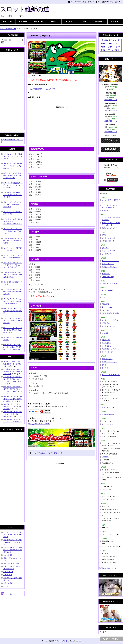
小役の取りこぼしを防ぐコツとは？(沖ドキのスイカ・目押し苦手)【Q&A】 (13, 265)
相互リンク (115, 22)
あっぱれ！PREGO (108, 408)
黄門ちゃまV (106, 340)
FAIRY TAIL (106, 310)
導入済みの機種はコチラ (108, 568)
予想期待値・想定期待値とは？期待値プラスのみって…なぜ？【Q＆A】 (13, 379)
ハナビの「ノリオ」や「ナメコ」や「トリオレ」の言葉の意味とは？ (13, 166)
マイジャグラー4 (108, 424)
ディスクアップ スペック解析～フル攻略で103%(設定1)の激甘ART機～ (13, 301)
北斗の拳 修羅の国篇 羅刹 (111, 313)
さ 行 (118, 43)
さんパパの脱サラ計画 (11, 563)
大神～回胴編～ (107, 359)
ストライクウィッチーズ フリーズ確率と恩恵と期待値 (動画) (13, 195)
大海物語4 (105, 304)
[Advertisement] (61, 126)
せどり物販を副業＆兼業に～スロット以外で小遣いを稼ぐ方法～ (13, 414)
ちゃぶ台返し (106, 346)
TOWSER (105, 457)
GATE (104, 235)
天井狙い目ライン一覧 (111, 40)
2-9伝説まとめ (8, 572)
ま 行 (103, 50)
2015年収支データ (111, 121)
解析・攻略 (38, 22)
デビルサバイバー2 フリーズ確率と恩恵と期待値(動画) (13, 311)
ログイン (120, 2)
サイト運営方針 (76, 2)
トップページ (8, 22)
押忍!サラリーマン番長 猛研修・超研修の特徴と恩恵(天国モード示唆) (13, 176)
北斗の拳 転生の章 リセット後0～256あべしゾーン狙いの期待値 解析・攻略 (13, 221)
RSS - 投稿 (7, 594)
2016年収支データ (111, 110)
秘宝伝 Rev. (106, 323)
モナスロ (105, 368)
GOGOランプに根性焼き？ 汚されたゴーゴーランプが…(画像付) (13, 185)
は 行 (118, 47)
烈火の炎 (105, 211)
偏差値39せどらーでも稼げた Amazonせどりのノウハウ (13, 542)
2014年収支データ (111, 132)
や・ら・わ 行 (114, 50)
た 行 (103, 47)
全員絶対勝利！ (9, 583)
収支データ (100, 22)
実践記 (54, 22)
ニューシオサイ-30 (108, 251)
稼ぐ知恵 (69, 22)
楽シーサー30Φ (107, 307)
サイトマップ (89, 2)
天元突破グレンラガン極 (110, 349)
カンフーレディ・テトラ (110, 261)
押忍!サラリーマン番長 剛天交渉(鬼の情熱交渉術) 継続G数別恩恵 (13, 330)
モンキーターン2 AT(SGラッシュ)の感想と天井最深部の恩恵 (13, 320)
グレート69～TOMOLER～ (111, 375)
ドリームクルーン (108, 264)
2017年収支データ (111, 100)
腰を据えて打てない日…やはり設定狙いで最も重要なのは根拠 (13, 399)
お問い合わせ (109, 2)
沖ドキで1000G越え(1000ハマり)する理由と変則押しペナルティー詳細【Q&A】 (13, 347)
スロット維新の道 (25, 9)
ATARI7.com (8, 575)
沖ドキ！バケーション (109, 362)
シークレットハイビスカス (111, 320)
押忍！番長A (106, 274)
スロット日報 (8, 555)
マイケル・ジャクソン (109, 267)
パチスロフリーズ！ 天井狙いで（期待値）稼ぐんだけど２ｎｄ (13, 550)
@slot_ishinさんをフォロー (39, 424)
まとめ (38, 453)
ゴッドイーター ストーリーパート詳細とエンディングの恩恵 (13, 231)
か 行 (110, 43)
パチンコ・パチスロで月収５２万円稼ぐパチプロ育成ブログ (13, 535)
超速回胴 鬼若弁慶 (108, 241)
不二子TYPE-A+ (107, 290)
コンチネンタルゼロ (109, 238)
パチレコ (6, 586)
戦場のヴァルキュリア (109, 228)
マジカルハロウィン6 (109, 326)
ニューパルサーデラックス (52, 453)
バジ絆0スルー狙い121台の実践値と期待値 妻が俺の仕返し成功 (13, 364)
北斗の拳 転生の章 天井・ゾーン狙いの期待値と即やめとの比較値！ (13, 275)
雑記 (84, 22)
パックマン (106, 297)
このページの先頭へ (112, 639)
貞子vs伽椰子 (106, 343)
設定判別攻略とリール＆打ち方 (43, 89)
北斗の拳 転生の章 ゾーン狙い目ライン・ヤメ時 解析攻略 (13, 241)
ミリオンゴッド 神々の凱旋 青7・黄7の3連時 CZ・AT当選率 (14, 156)
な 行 (110, 47)
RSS (99, 2)
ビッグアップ (106, 254)
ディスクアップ (107, 352)
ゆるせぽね (106, 333)
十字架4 (105, 365)
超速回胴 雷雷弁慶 (108, 414)
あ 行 (103, 43)
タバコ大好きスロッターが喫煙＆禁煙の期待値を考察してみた (13, 292)
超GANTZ (105, 248)
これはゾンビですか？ (109, 284)
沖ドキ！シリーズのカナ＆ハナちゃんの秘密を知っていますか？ (13, 204)
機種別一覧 (23, 22)
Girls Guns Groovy (108, 277)
